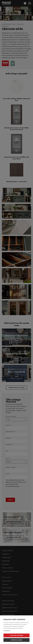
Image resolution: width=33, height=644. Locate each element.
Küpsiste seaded (16, 640)
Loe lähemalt (7, 631)
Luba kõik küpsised (16, 635)
